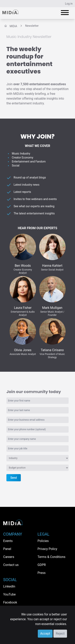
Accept (45, 634)
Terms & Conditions (52, 557)
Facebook (10, 602)
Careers (9, 557)
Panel (7, 549)
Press (42, 573)
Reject (60, 634)
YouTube (9, 594)
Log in (69, 4)
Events (8, 541)
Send (14, 478)
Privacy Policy (47, 549)
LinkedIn (9, 586)
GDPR (42, 565)
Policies (43, 541)
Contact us (11, 565)
